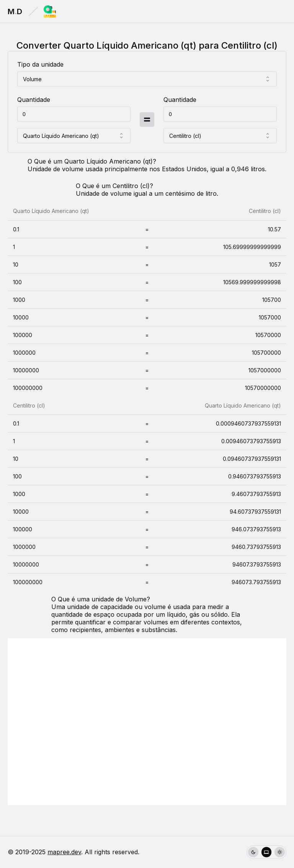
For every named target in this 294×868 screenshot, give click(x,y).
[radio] (253, 852)
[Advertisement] (147, 722)
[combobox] (147, 79)
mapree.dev (64, 852)
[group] (266, 852)
